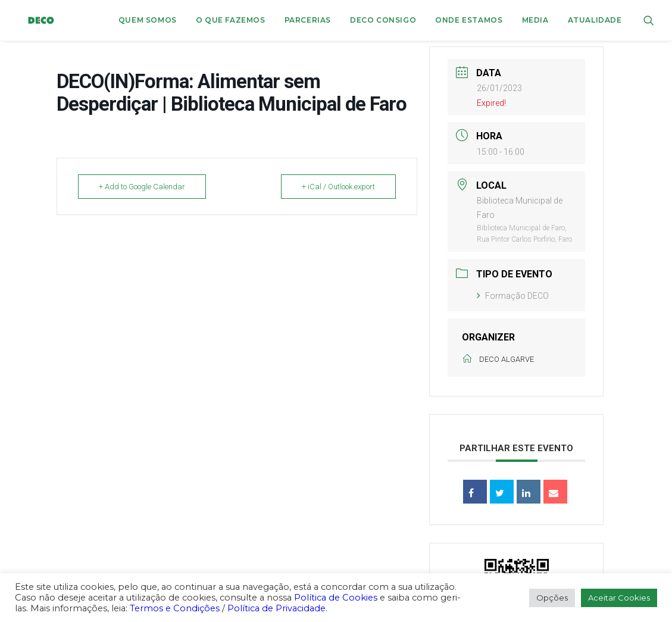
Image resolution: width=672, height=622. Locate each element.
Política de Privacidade (276, 608)
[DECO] (32, 20)
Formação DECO (513, 296)
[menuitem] (148, 20)
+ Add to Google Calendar (142, 187)
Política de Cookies (336, 598)
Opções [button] (552, 598)
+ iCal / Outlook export (338, 187)
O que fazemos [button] (231, 20)
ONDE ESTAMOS (469, 20)
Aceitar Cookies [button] (619, 598)
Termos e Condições (175, 608)
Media (535, 20)
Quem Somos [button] (148, 20)
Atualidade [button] (595, 20)
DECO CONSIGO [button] (383, 20)
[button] (649, 20)
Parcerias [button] (308, 20)
